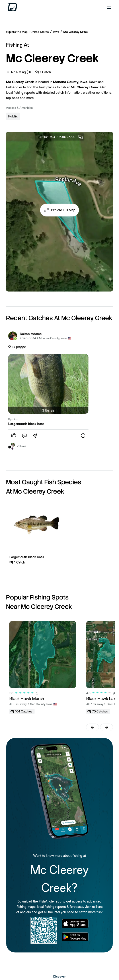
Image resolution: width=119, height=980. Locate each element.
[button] (60, 210)
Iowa (56, 32)
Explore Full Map (63, 210)
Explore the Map (17, 32)
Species (13, 419)
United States (40, 32)
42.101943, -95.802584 (61, 137)
